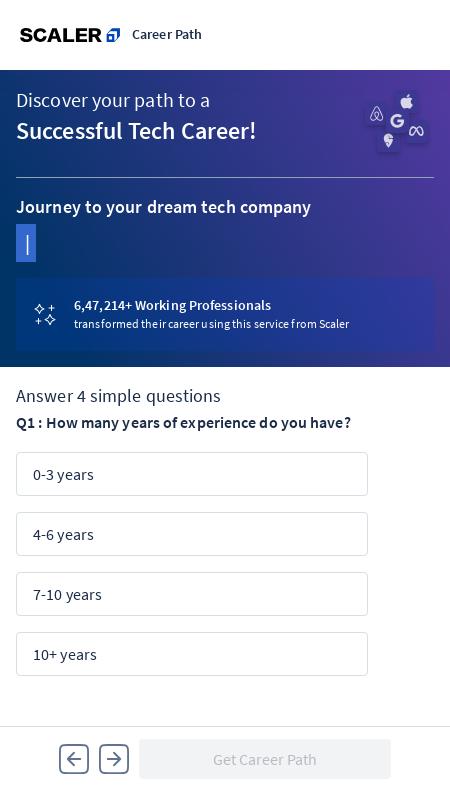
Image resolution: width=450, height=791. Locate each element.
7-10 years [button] (67, 594)
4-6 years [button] (63, 534)
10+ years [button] (65, 654)
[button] (74, 759)
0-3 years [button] (63, 474)
